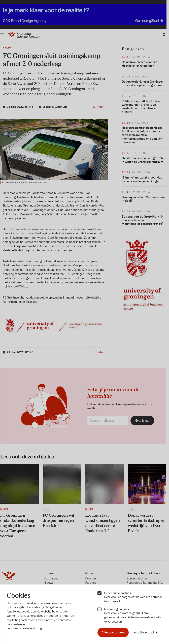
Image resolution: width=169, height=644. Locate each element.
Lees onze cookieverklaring (24, 628)
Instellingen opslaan (146, 632)
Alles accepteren (113, 632)
